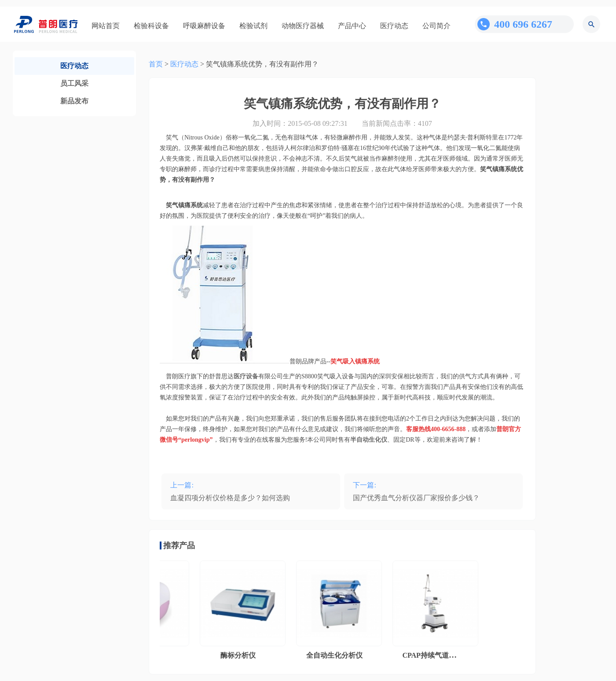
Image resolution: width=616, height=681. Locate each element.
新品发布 (74, 101)
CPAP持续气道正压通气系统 (448, 655)
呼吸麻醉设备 (204, 26)
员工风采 (74, 83)
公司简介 (436, 26)
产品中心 (352, 26)
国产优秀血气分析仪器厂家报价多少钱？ (416, 498)
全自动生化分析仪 (336, 655)
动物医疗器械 (303, 26)
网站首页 (106, 26)
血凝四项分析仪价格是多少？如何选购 (230, 498)
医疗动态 (394, 26)
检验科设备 (151, 26)
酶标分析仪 (240, 655)
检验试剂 (253, 26)
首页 (156, 64)
